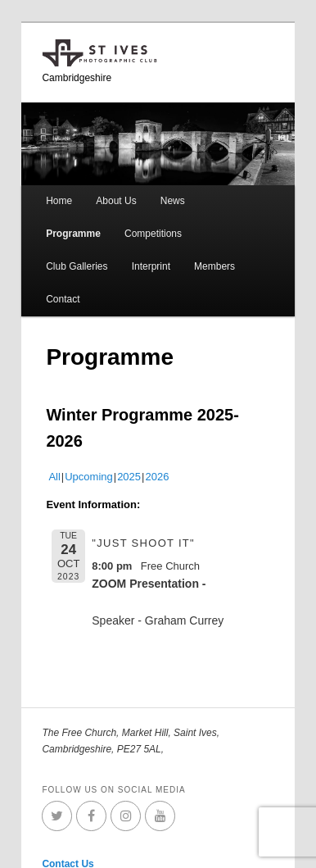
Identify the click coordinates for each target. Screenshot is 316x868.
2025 (129, 477)
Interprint (151, 266)
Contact (63, 299)
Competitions (153, 234)
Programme (73, 234)
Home (59, 201)
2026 (157, 477)
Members (214, 266)
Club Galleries (77, 266)
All (54, 477)
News (173, 201)
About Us (116, 201)
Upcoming (89, 477)
